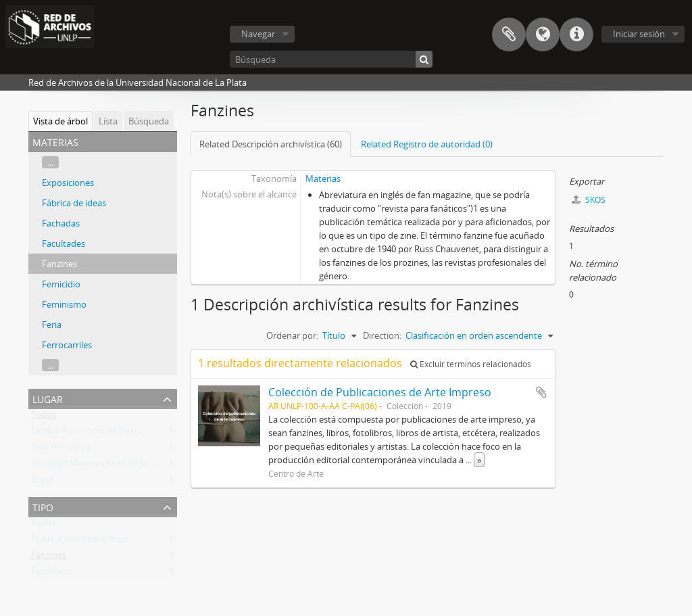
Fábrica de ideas (74, 203)
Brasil (42, 482)
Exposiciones (68, 183)
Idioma (543, 34)
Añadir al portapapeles (541, 392)
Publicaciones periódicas (80, 542)
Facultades (64, 243)
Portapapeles (509, 34)
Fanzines (59, 264)
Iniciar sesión (639, 34)
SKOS (589, 200)
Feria (52, 325)
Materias (323, 179)
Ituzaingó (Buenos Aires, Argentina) (101, 466)
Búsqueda (149, 121)
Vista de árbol (60, 121)
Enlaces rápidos (576, 34)
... (50, 162)
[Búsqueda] (331, 59)
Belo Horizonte (61, 450)
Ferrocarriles (67, 345)
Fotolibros (52, 574)
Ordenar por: (292, 335)
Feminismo (64, 304)
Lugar (48, 398)
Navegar (258, 34)
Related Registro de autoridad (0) (427, 144)
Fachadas (61, 223)
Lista (108, 121)
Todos (44, 417)
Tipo (43, 506)
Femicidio (61, 284)
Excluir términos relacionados (471, 364)
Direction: (382, 335)
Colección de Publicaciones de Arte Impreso (380, 392)
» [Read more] (479, 460)
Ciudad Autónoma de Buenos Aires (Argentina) (124, 433)
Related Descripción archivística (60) (271, 144)
